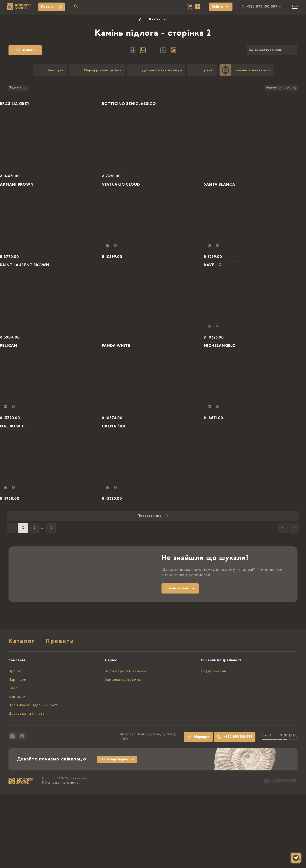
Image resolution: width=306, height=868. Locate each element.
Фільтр (25, 50)
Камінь (155, 20)
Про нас (16, 746)
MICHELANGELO (231, 399)
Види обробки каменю (125, 746)
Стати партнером (117, 834)
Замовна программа (123, 754)
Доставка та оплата (27, 788)
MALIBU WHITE (26, 495)
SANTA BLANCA (231, 208)
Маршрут (198, 811)
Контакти (17, 771)
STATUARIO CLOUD (133, 208)
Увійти (221, 7)
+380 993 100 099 (235, 811)
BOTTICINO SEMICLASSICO (142, 113)
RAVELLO (223, 304)
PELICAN (18, 399)
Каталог (52, 7)
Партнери (17, 754)
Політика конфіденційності (33, 780)
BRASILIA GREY (26, 113)
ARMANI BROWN (28, 208)
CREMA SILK (125, 495)
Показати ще (153, 590)
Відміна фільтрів (282, 88)
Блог (13, 763)
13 (51, 602)
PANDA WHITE (127, 399)
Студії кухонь (214, 746)
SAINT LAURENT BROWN (37, 304)
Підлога (18, 88)
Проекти (60, 716)
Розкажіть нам (180, 663)
